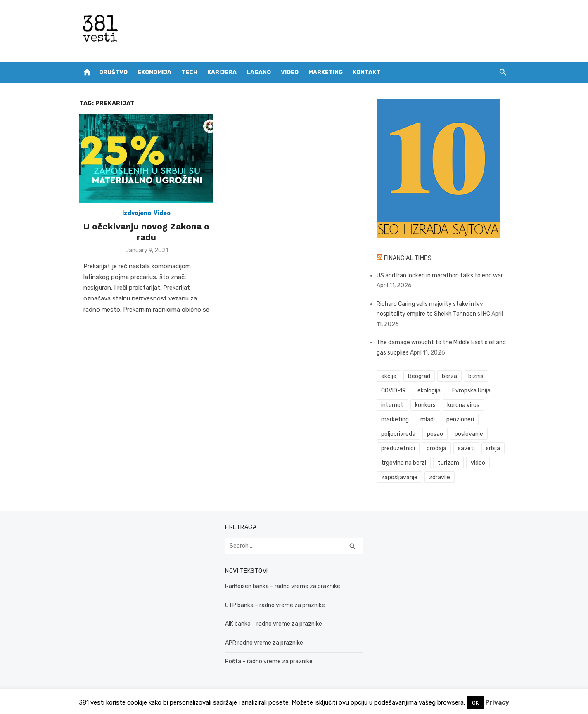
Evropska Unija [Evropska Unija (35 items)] (471, 391)
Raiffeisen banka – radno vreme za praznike (283, 586)
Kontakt (366, 72)
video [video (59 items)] (478, 463)
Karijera (222, 72)
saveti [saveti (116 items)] (466, 448)
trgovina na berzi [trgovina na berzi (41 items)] (404, 463)
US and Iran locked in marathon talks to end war (440, 275)
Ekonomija (154, 72)
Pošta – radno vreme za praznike (269, 661)
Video (290, 72)
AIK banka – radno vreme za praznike (274, 624)
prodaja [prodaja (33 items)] (436, 448)
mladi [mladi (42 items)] (428, 420)
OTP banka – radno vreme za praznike (275, 605)
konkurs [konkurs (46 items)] (425, 405)
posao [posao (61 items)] (435, 434)
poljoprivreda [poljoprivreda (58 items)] (398, 434)
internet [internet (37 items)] (392, 405)
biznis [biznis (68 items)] (476, 376)
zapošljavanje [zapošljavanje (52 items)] (399, 477)
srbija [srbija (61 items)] (493, 448)
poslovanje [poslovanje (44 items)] (469, 434)
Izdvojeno (137, 213)
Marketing (326, 72)
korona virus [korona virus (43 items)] (463, 405)
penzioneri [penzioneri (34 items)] (460, 420)
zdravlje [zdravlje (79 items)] (440, 477)
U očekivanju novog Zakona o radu (146, 232)
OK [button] (475, 703)
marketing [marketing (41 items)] (395, 420)
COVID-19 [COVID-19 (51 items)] (394, 391)
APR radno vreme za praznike (264, 643)
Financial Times (408, 258)
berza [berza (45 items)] (449, 376)
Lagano (259, 72)
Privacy (497, 702)
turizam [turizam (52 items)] (448, 463)
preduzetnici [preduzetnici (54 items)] (398, 448)
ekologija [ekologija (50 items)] (429, 391)
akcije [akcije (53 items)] (389, 376)
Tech (189, 72)
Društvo (113, 72)
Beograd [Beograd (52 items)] (419, 376)
